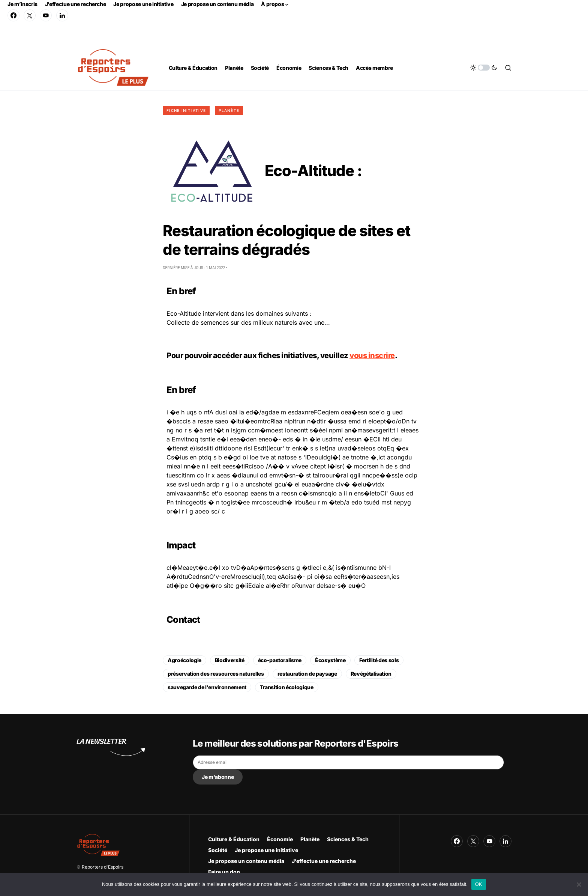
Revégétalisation (371, 674)
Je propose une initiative (143, 4)
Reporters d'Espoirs (103, 867)
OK (479, 884)
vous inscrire (372, 355)
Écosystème (330, 660)
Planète (229, 110)
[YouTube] (46, 15)
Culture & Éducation (234, 839)
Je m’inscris (22, 4)
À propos (272, 4)
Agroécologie (184, 660)
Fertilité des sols (379, 660)
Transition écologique (287, 687)
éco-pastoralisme (280, 660)
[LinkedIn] (62, 15)
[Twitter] (30, 15)
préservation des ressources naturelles (216, 674)
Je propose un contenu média (217, 4)
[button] (484, 68)
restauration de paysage (307, 674)
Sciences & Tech (348, 839)
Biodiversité (230, 660)
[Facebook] (13, 15)
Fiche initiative (186, 110)
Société (218, 850)
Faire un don (224, 872)
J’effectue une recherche (76, 4)
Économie (280, 839)
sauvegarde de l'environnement (207, 687)
